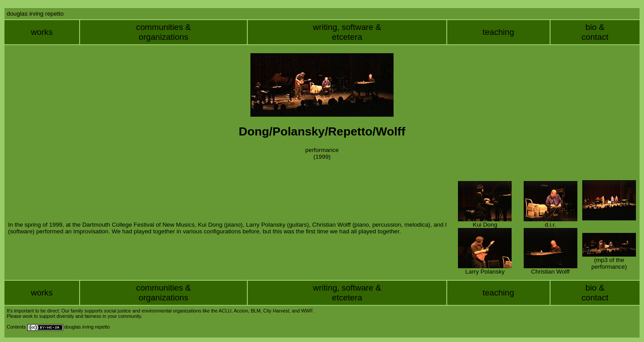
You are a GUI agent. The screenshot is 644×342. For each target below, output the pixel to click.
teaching (498, 32)
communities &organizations (163, 32)
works (42, 32)
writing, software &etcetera (347, 32)
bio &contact (595, 32)
